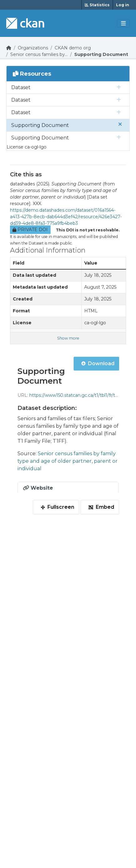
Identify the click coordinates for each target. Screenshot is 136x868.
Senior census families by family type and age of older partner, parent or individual (68, 461)
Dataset (21, 87)
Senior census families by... (39, 54)
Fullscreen (58, 507)
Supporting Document (101, 54)
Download (98, 363)
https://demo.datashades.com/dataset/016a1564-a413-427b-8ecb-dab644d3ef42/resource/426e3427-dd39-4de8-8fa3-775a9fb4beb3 (66, 217)
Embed (101, 507)
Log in (123, 5)
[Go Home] (9, 48)
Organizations (33, 48)
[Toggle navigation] (123, 23)
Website (38, 488)
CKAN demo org (73, 48)
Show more (68, 338)
